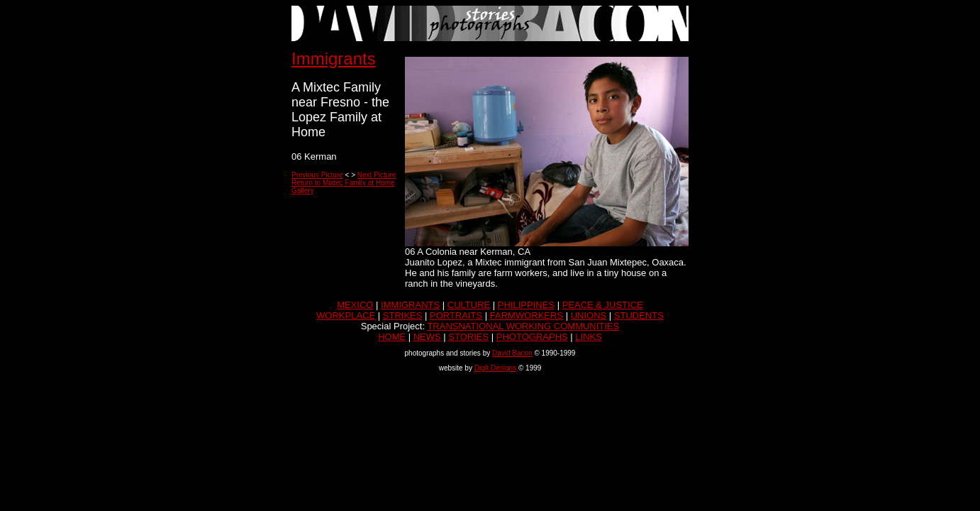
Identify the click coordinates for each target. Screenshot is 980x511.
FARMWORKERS (527, 315)
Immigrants (334, 59)
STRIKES (403, 315)
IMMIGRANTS (410, 305)
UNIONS (589, 315)
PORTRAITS (456, 315)
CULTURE (469, 305)
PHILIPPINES (526, 305)
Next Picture (377, 175)
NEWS (427, 337)
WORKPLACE (346, 315)
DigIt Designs (495, 368)
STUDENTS (639, 315)
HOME (392, 337)
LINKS (589, 337)
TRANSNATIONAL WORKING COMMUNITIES (523, 326)
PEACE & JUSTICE (603, 305)
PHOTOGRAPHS (532, 337)
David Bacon (512, 353)
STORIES (468, 337)
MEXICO (355, 305)
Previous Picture (317, 175)
